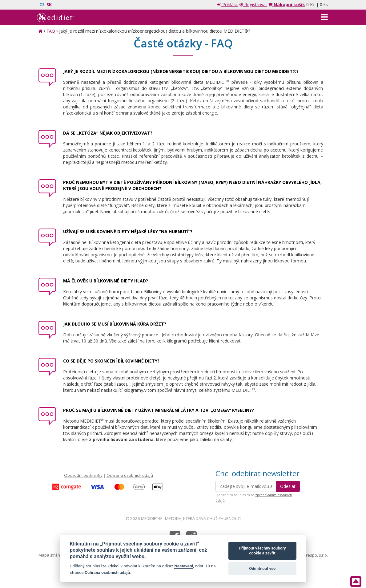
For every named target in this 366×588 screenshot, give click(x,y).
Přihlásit (228, 4)
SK (49, 4)
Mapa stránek (52, 555)
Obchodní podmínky (83, 475)
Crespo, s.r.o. (316, 555)
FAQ (51, 31)
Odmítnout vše (262, 568)
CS (42, 4)
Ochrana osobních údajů (130, 475)
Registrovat (253, 4)
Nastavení (184, 566)
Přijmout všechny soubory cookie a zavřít (262, 551)
